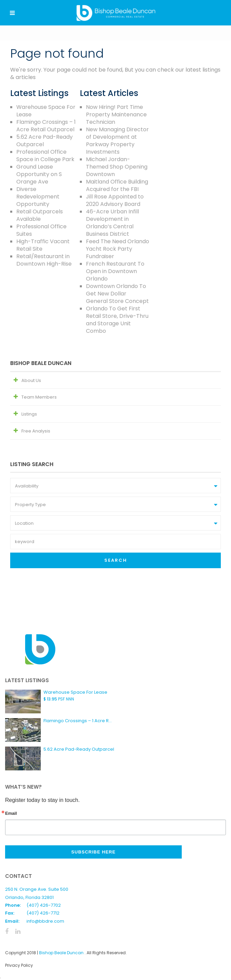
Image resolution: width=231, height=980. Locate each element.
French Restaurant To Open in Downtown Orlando (115, 271)
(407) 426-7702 (44, 905)
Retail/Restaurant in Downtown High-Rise (44, 260)
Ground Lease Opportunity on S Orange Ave (39, 174)
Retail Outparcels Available (40, 215)
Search (116, 560)
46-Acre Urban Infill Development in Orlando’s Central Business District (112, 223)
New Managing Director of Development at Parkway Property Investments (117, 141)
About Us (31, 380)
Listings (29, 414)
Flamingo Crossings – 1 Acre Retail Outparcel (46, 126)
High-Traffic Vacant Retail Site (43, 245)
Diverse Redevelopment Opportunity (38, 197)
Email (11, 813)
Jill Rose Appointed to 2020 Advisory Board (115, 200)
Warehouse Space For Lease (46, 111)
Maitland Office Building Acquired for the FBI (117, 185)
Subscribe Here (93, 852)
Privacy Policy (19, 965)
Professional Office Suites (41, 230)
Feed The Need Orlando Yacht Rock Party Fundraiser (118, 249)
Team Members (39, 397)
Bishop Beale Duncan (62, 953)
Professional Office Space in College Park (45, 156)
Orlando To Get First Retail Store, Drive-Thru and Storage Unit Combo (117, 320)
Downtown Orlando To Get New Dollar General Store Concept (117, 294)
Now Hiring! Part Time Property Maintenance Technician (116, 114)
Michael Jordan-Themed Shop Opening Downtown (117, 167)
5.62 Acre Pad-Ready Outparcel (45, 141)
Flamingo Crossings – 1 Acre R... (78, 721)
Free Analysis (36, 431)
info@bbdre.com (45, 921)
